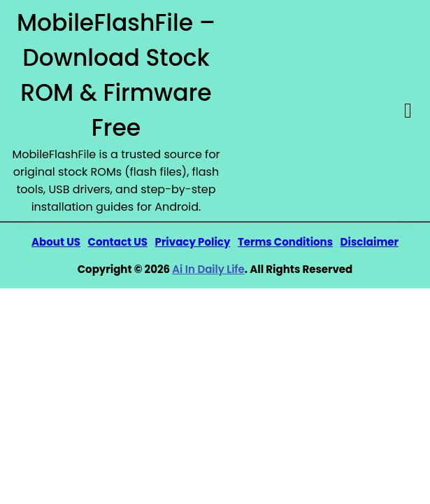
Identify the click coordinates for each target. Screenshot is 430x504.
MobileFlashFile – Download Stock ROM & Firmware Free (116, 75)
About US (56, 242)
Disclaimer (370, 242)
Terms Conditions (285, 242)
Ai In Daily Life (208, 269)
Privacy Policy (193, 242)
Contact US (118, 242)
